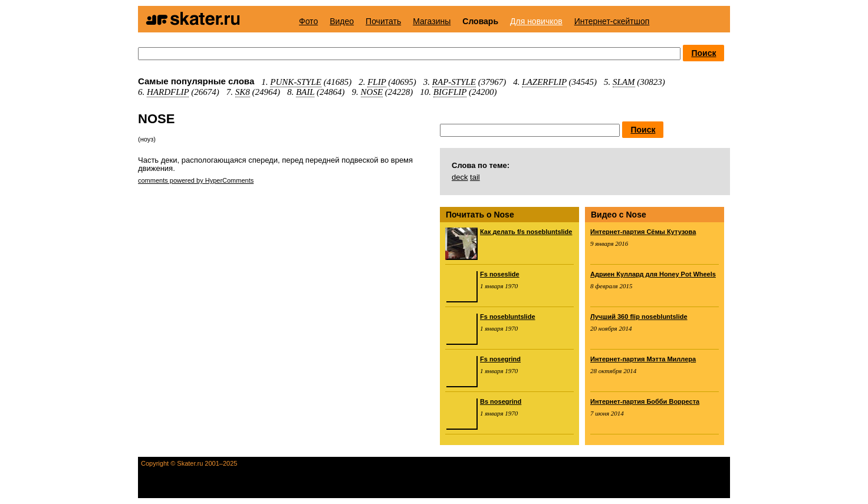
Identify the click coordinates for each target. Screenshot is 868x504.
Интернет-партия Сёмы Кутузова (643, 232)
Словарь (480, 21)
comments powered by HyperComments (196, 180)
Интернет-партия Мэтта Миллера (643, 359)
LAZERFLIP (544, 82)
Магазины (432, 21)
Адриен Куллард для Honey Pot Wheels (653, 274)
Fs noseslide (500, 274)
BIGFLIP (450, 92)
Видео (342, 21)
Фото (308, 21)
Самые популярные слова (196, 81)
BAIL (305, 92)
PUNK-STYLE (296, 82)
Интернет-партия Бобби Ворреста (645, 401)
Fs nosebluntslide (508, 317)
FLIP (377, 82)
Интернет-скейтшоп (612, 21)
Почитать (383, 21)
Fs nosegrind (500, 359)
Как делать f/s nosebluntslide (526, 232)
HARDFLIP (168, 92)
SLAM (624, 82)
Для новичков (536, 21)
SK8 (243, 92)
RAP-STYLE (454, 82)
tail (475, 177)
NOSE (372, 92)
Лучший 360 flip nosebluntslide (639, 317)
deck (460, 177)
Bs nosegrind (501, 401)
